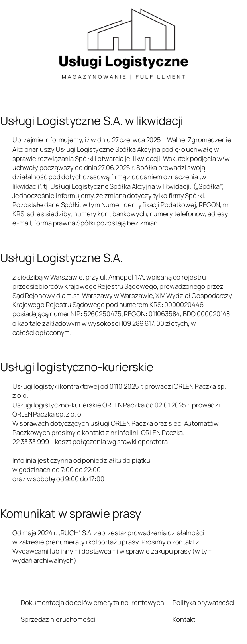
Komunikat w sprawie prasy (71, 514)
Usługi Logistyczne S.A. (61, 258)
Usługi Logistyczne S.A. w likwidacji (92, 121)
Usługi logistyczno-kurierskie (77, 367)
